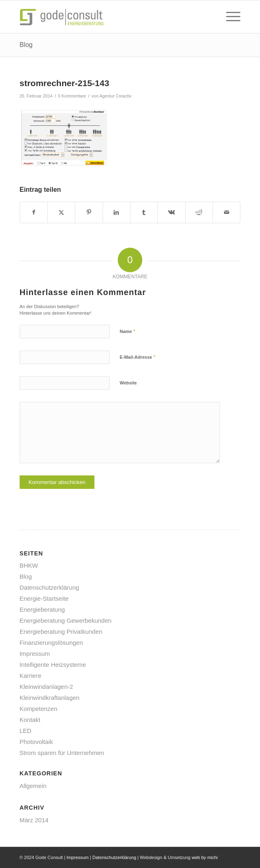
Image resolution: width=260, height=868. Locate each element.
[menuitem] (229, 17)
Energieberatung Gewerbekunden (66, 620)
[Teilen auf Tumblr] (144, 212)
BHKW (29, 565)
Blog (26, 45)
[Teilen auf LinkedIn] (117, 212)
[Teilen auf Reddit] (199, 212)
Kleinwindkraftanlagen (50, 698)
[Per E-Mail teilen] (226, 212)
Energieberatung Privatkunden (61, 632)
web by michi (205, 857)
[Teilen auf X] (61, 212)
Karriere (30, 676)
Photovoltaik (36, 742)
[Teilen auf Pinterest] (89, 212)
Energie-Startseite (44, 598)
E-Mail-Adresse (138, 357)
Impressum (35, 654)
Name (128, 331)
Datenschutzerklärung (49, 587)
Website (128, 383)
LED (26, 731)
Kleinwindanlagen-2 (46, 687)
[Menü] (229, 17)
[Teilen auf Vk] (171, 212)
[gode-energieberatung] (108, 17)
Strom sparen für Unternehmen (62, 753)
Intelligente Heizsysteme (53, 665)
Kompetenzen (39, 709)
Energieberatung (42, 609)
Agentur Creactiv (115, 96)
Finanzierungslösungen (51, 643)
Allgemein (33, 786)
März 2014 (34, 820)
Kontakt (30, 720)
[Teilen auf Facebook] (34, 212)
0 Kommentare (72, 96)
